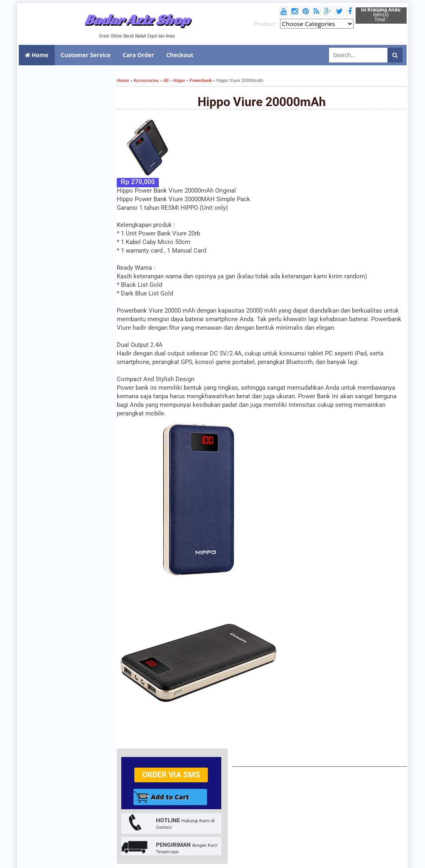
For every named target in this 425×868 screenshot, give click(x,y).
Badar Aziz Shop (137, 20)
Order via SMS (171, 775)
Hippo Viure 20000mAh (262, 102)
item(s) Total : (381, 15)
